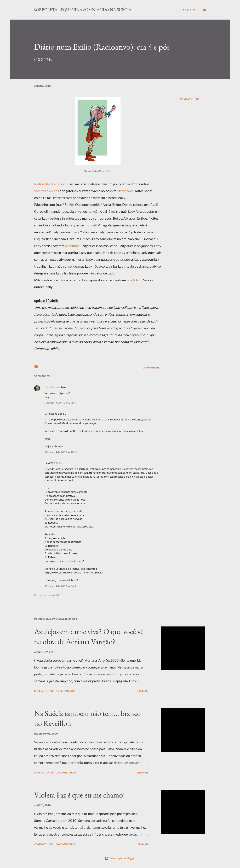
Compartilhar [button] (189, 99)
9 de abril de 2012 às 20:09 (60, 403)
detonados (126, 191)
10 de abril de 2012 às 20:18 (61, 452)
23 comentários (66, 773)
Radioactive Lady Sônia (51, 184)
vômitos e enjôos (47, 191)
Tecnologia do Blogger (120, 858)
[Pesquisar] (188, 10)
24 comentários (66, 844)
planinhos (72, 246)
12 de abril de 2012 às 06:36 (61, 586)
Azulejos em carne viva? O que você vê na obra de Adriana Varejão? (89, 636)
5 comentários (66, 691)
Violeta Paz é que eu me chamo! (79, 795)
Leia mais (142, 691)
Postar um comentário (47, 595)
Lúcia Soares (52, 387)
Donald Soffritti (105, 171)
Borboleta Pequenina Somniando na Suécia (82, 10)
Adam (137, 280)
